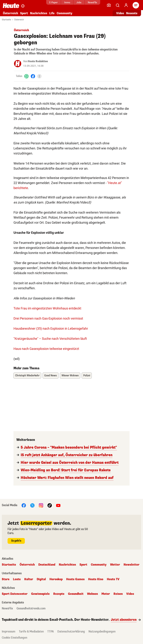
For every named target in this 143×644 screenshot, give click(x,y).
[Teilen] (39, 76)
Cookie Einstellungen (14, 638)
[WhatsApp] (26, 76)
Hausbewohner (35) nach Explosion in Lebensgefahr (51, 328)
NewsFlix (92, 2)
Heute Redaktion (38, 61)
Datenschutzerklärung (71, 631)
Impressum (9, 631)
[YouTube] (58, 505)
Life (52, 13)
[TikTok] (50, 505)
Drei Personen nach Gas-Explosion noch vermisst (48, 318)
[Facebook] (33, 76)
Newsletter (131, 565)
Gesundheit (76, 594)
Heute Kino (96, 579)
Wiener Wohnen (70, 376)
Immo (67, 2)
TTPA (51, 631)
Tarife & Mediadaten (31, 631)
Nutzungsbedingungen (102, 631)
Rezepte (59, 594)
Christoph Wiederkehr (27, 376)
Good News (51, 376)
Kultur (29, 579)
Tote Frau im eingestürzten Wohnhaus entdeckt (47, 308)
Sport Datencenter (15, 594)
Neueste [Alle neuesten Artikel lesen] (132, 13)
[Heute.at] (11, 5)
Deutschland (47, 565)
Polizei (87, 376)
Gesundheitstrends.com (31, 608)
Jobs (79, 2)
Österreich (10, 13)
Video (130, 594)
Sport (24, 13)
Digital (41, 579)
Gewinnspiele (40, 594)
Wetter (115, 565)
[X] (32, 505)
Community (64, 13)
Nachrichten (39, 13)
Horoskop (56, 579)
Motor (106, 594)
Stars (6, 579)
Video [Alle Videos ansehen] (120, 13)
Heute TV (113, 579)
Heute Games (75, 579)
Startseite (6, 20)
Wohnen (92, 594)
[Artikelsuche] (117, 5)
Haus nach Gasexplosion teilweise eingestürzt (46, 349)
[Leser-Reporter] (109, 5)
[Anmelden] (126, 5)
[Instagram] (41, 505)
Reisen (118, 594)
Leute (17, 579)
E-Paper (54, 2)
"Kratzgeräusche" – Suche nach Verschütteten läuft (50, 339)
